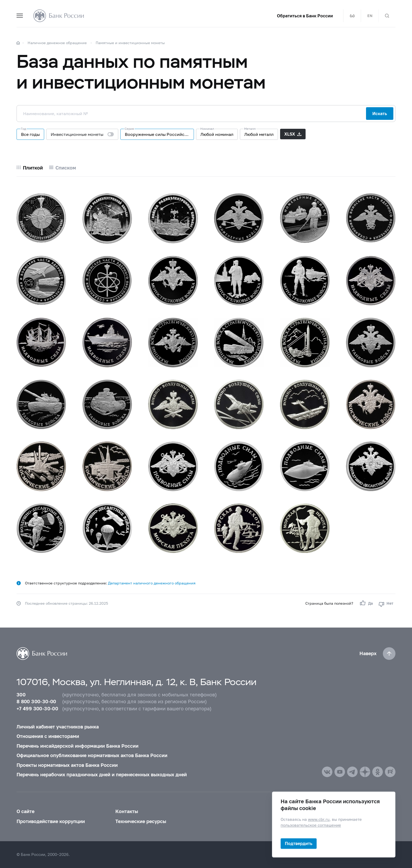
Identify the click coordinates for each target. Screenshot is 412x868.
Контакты (127, 811)
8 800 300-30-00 (36, 702)
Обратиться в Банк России (305, 16)
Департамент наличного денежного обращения (152, 583)
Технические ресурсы (141, 821)
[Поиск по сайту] (387, 16)
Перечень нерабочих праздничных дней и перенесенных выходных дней (102, 775)
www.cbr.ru (319, 819)
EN (370, 16)
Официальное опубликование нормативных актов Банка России (92, 755)
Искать (380, 113)
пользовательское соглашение (311, 825)
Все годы (30, 134)
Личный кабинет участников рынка (58, 727)
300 (21, 695)
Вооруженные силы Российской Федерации (159, 134)
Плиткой (33, 168)
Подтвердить (299, 843)
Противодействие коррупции (51, 821)
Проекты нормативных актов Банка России (67, 765)
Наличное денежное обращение (57, 43)
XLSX (290, 134)
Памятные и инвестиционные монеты (130, 43)
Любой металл (259, 134)
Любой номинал (217, 134)
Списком (66, 168)
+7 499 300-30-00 (37, 709)
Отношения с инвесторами (48, 736)
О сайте (25, 811)
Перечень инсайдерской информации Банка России (78, 746)
